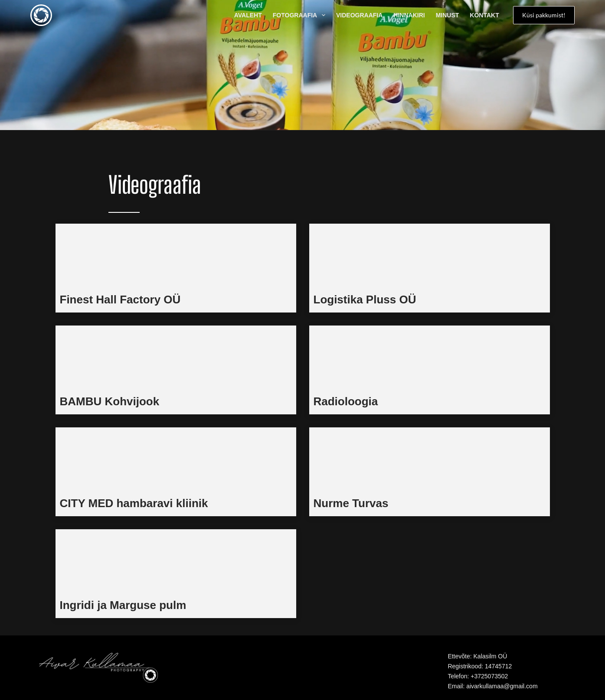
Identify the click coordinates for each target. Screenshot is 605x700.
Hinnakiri (409, 15)
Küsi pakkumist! (544, 15)
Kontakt (484, 15)
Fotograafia (301, 15)
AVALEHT (248, 15)
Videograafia (359, 15)
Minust (448, 15)
